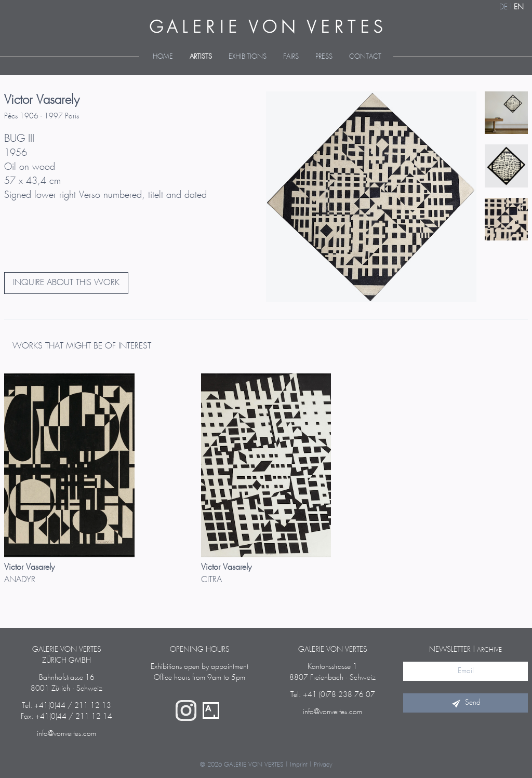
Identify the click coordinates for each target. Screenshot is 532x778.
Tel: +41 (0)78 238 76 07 (333, 695)
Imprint (299, 765)
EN (519, 7)
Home (163, 57)
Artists (201, 57)
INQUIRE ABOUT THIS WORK (66, 283)
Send (465, 703)
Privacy (323, 765)
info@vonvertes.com (66, 734)
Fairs (291, 57)
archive (489, 650)
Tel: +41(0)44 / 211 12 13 (66, 706)
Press (324, 57)
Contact (365, 57)
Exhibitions (248, 57)
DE (503, 7)
